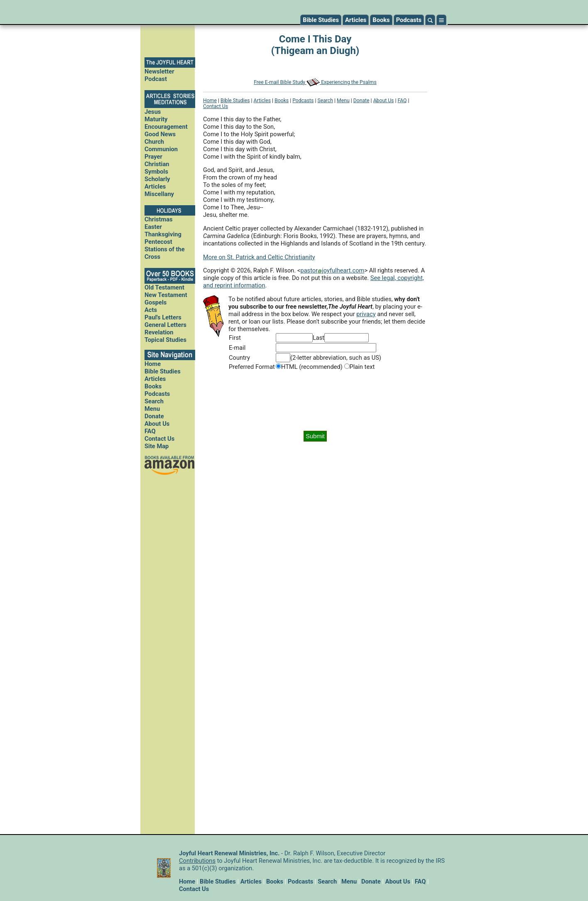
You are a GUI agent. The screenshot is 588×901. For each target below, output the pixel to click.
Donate (154, 416)
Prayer (153, 157)
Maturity (156, 119)
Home (153, 364)
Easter (153, 227)
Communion (161, 149)
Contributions (197, 861)
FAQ (150, 431)
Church (154, 142)
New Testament (166, 295)
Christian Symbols (157, 168)
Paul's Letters (163, 317)
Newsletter (159, 71)
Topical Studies (165, 340)
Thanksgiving (163, 234)
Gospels (156, 302)
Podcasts (409, 20)
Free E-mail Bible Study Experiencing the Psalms (315, 82)
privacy (366, 314)
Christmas (159, 219)
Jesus (153, 112)
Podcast (156, 79)
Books (381, 20)
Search (154, 401)
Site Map (157, 446)
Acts (151, 310)
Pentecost (158, 242)
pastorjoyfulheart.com (332, 270)
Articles (356, 20)
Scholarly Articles (157, 183)
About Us (157, 424)
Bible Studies (321, 20)
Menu (152, 409)
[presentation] (315, 401)
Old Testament (164, 287)
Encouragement (166, 127)
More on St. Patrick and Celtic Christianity (259, 257)
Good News (160, 134)
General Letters (165, 325)
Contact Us (159, 439)
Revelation (159, 332)
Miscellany (159, 194)
